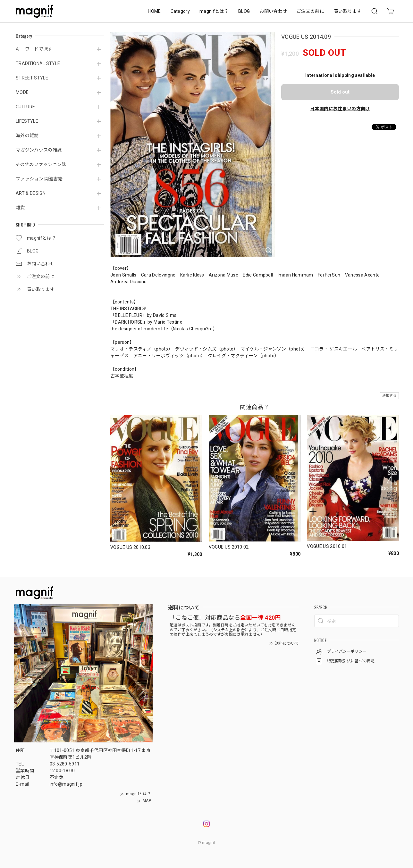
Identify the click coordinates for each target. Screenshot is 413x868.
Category (180, 11)
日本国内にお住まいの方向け (340, 109)
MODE (22, 92)
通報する (389, 396)
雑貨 (20, 208)
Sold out (340, 92)
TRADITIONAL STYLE (38, 63)
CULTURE (25, 107)
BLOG (244, 11)
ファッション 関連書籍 (39, 179)
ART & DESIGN (31, 193)
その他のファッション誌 (41, 164)
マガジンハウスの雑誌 (39, 150)
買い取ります (348, 11)
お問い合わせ (273, 11)
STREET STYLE (32, 78)
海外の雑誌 (27, 136)
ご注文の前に (310, 11)
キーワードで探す (34, 49)
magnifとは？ (214, 11)
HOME (154, 11)
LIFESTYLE (27, 121)
